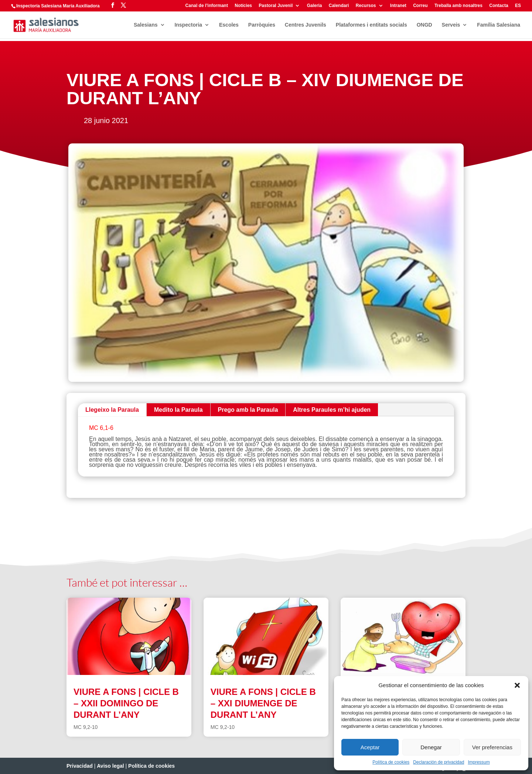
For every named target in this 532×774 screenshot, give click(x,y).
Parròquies (262, 25)
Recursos (366, 6)
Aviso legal (110, 766)
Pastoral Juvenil (276, 6)
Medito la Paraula (178, 410)
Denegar (431, 747)
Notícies (243, 6)
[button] (517, 685)
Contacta (499, 6)
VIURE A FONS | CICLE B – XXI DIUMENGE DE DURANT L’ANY (263, 703)
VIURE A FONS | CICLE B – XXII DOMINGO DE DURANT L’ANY (126, 703)
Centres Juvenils (306, 25)
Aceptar (370, 747)
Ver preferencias (492, 747)
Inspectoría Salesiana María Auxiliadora (58, 6)
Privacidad (80, 766)
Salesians (146, 25)
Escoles (229, 25)
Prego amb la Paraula (248, 410)
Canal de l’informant (207, 6)
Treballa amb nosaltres (458, 6)
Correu (420, 6)
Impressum (479, 762)
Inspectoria (188, 25)
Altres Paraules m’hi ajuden (332, 410)
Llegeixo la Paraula (112, 410)
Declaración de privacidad (439, 762)
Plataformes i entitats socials (371, 25)
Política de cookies (391, 762)
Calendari (339, 6)
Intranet (398, 6)
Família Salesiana (499, 25)
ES (518, 6)
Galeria (315, 6)
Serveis (451, 25)
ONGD (424, 25)
